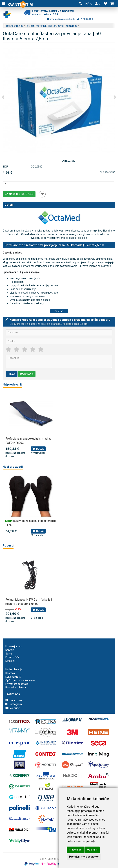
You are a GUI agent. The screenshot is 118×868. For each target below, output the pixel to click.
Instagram (14, 704)
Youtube (13, 708)
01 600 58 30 (85, 19)
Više (59, 311)
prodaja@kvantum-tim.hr (61, 19)
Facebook (14, 700)
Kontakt (10, 650)
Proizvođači (12, 657)
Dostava (10, 673)
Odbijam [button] (92, 850)
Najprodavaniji (13, 385)
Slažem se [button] (75, 850)
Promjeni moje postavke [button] (84, 857)
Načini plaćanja (14, 669)
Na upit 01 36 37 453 (19, 194)
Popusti (8, 546)
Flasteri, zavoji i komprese (63, 26)
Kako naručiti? (13, 677)
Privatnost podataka (17, 684)
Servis (9, 654)
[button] (98, 4)
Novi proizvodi (13, 467)
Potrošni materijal (36, 26)
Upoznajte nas (14, 646)
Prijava (12, 374)
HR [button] (89, 4)
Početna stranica (14, 26)
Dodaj (38, 449)
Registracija (27, 374)
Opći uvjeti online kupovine (20, 680)
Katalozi (10, 661)
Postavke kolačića (16, 688)
